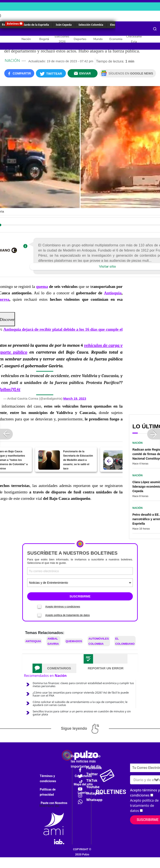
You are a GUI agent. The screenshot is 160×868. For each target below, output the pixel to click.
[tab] (54, 668)
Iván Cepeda (64, 25)
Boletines (13, 24)
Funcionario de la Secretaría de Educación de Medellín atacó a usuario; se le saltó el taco (78, 460)
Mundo (98, 39)
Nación (26, 39)
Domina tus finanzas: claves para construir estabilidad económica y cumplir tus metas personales (83, 685)
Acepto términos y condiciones (63, 607)
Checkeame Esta (134, 39)
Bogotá (44, 39)
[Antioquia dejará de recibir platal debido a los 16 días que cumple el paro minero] (114, 460)
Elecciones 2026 (62, 39)
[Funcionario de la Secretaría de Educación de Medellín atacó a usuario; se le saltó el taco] (49, 460)
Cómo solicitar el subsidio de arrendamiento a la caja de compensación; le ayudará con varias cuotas (80, 703)
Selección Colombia (91, 25)
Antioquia (113, 293)
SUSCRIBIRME (80, 596)
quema (42, 287)
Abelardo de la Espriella (34, 25)
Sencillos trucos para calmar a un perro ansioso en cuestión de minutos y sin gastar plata (82, 713)
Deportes (80, 39)
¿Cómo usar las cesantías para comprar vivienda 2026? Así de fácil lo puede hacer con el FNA (81, 694)
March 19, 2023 (75, 398)
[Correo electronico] (80, 571)
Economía (116, 39)
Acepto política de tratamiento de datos (67, 615)
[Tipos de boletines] (80, 583)
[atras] (109, 461)
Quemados (74, 641)
